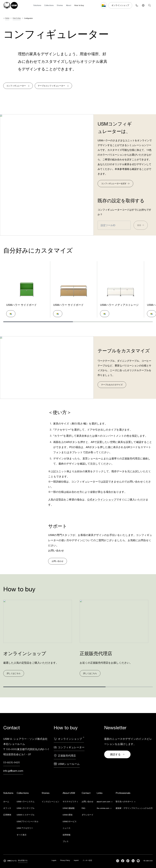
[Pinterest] (128, 861)
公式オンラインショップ (102, 500)
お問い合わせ (58, 561)
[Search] (150, 5)
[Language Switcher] (143, 5)
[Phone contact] (137, 5)
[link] (8, 802)
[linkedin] (133, 861)
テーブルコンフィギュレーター (53, 86)
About (69, 5)
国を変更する (23, 860)
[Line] (138, 861)
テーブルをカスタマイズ (112, 385)
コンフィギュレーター (18, 86)
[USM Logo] (10, 5)
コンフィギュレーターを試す (115, 184)
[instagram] (118, 861)
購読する (117, 754)
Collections (49, 5)
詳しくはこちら (14, 673)
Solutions (37, 5)
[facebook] (123, 861)
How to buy (79, 5)
